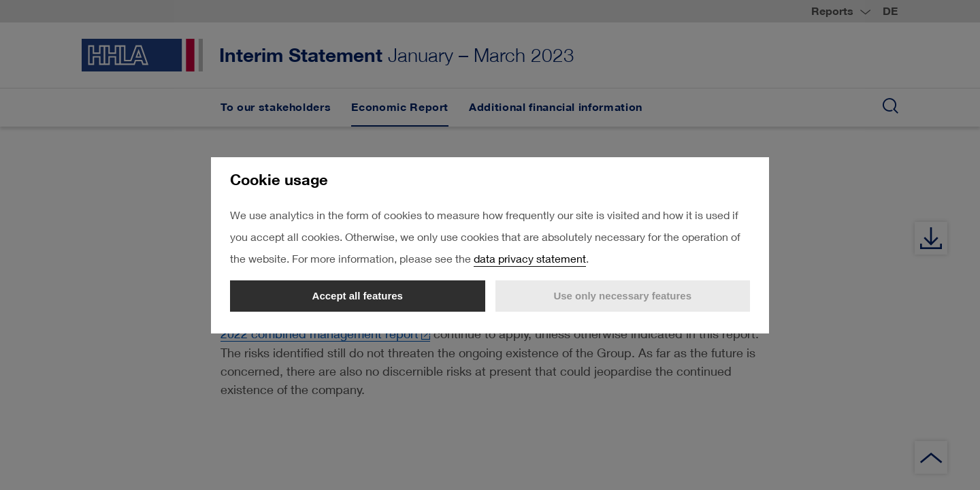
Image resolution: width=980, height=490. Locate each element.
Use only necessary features (622, 296)
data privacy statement (530, 258)
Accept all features (358, 296)
